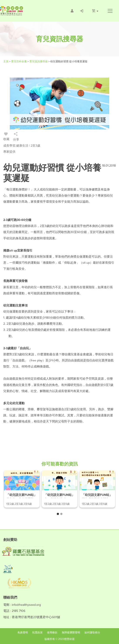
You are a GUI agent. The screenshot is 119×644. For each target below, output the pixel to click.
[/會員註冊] (72, 11)
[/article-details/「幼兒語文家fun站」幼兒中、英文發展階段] (22, 489)
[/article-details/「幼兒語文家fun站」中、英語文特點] (60, 489)
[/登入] (82, 11)
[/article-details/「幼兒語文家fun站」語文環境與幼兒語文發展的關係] (97, 489)
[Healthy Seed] (24, 11)
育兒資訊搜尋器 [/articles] (39, 61)
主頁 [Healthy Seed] (6, 61)
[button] (110, 11)
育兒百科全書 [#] (19, 61)
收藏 (6, 137)
